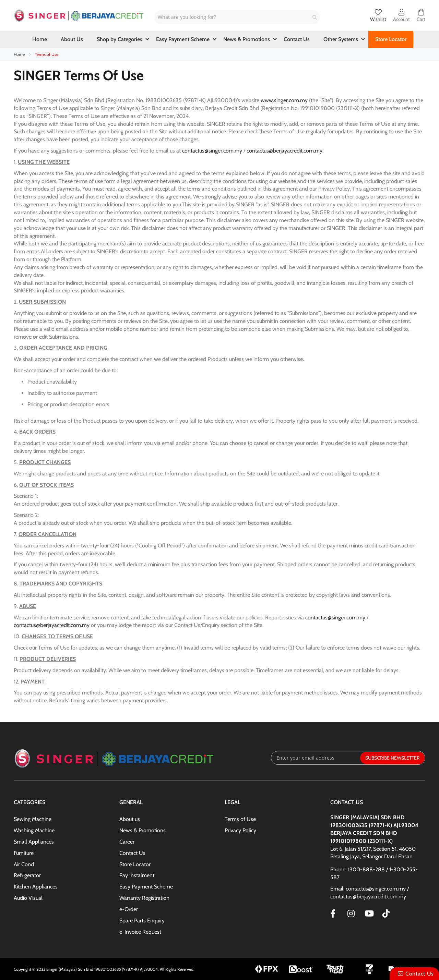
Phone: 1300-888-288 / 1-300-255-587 (374, 873)
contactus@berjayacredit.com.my (52, 625)
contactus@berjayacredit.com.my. (286, 151)
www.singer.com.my (284, 100)
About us (130, 819)
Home (20, 54)
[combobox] (237, 17)
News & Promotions (143, 830)
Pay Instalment (137, 875)
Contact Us (132, 853)
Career (127, 842)
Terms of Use (240, 819)
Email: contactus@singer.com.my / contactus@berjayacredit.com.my (370, 893)
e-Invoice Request (140, 932)
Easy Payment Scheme (146, 887)
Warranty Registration (144, 898)
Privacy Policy (240, 830)
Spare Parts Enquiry (142, 921)
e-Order (129, 909)
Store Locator (135, 864)
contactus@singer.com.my (212, 151)
